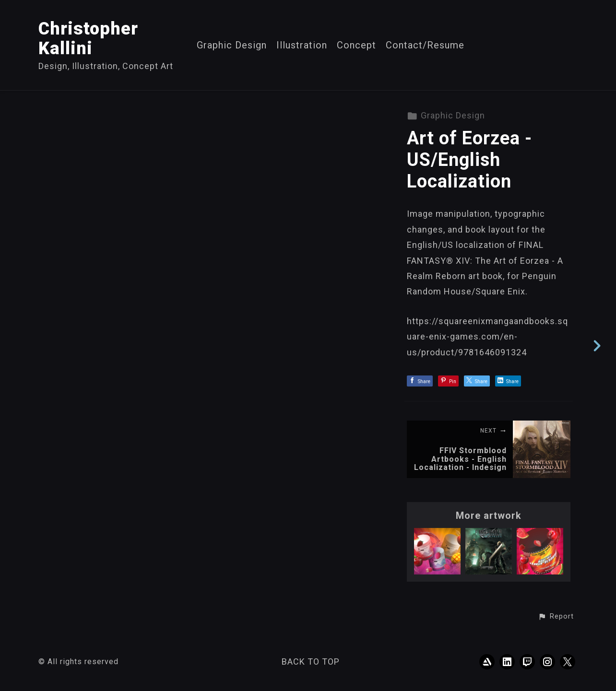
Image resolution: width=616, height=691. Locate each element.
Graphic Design (232, 45)
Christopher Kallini (88, 39)
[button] (556, 617)
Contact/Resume (425, 45)
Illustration (302, 45)
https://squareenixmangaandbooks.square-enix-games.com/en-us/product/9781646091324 (487, 337)
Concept (356, 45)
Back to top (311, 662)
